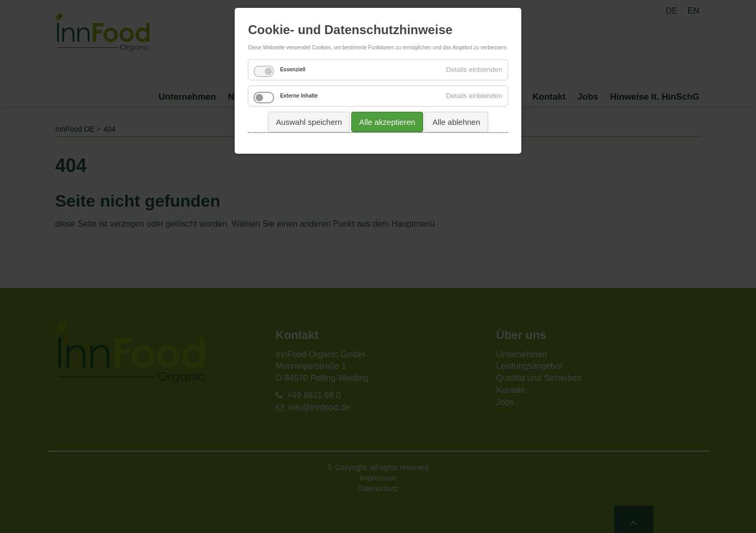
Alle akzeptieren (387, 122)
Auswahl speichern (309, 122)
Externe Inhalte (299, 96)
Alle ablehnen (456, 122)
